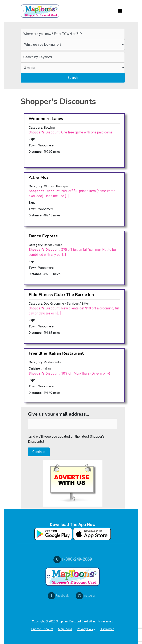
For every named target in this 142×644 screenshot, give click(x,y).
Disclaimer (107, 629)
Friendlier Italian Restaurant (56, 353)
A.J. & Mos (39, 177)
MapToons (65, 629)
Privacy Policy (86, 629)
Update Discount (42, 629)
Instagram (87, 596)
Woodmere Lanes (46, 119)
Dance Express (43, 236)
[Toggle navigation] (120, 11)
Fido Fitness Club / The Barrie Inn (61, 295)
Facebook (58, 596)
